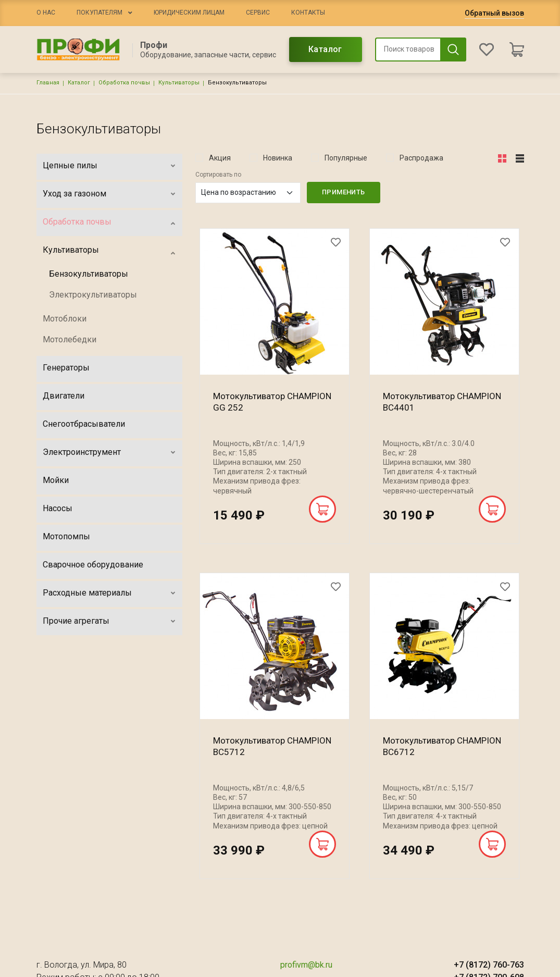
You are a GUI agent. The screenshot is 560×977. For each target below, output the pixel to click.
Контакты (308, 13)
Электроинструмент (82, 452)
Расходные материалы (87, 593)
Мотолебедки (70, 339)
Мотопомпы (66, 536)
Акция (220, 158)
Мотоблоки (65, 319)
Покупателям (99, 13)
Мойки (56, 480)
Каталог (325, 49)
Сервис (258, 13)
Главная (48, 83)
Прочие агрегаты (76, 621)
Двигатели (64, 396)
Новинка (278, 158)
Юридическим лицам (189, 13)
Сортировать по (218, 175)
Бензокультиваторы (89, 274)
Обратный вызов (494, 13)
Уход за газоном (74, 194)
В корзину (322, 509)
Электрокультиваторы (93, 295)
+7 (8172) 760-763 (489, 965)
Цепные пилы (70, 165)
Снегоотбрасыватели (84, 424)
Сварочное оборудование (93, 565)
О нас (46, 13)
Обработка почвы (124, 83)
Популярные (346, 158)
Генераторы (66, 368)
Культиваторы (179, 83)
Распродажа (421, 158)
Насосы (58, 508)
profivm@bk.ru (306, 965)
